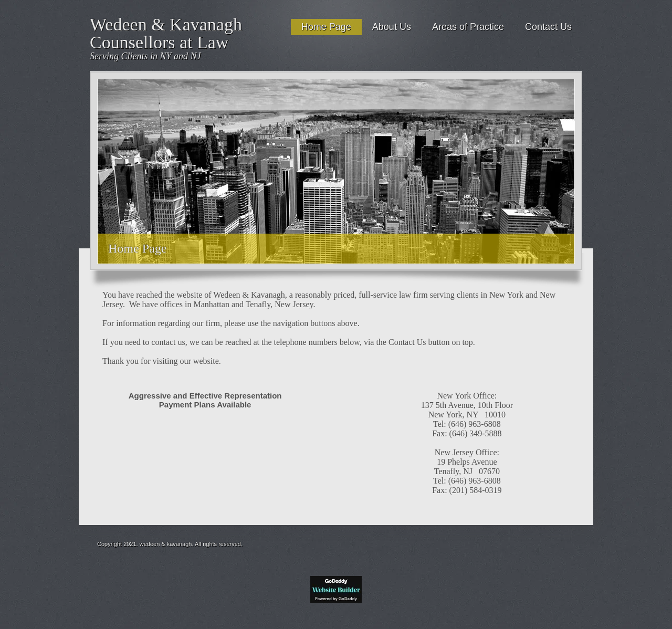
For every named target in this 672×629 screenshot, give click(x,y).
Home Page (326, 27)
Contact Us (548, 27)
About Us (392, 27)
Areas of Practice (468, 27)
